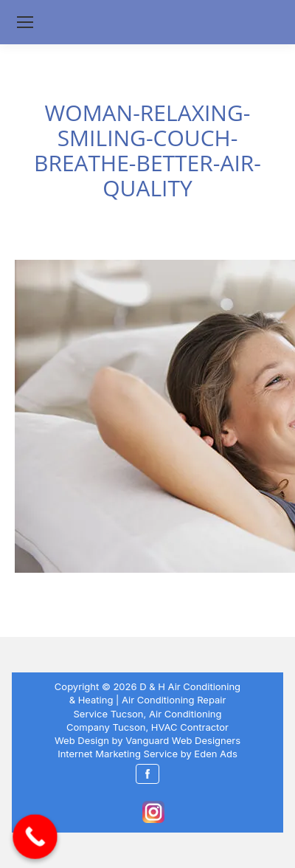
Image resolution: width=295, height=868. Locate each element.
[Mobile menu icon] (25, 22)
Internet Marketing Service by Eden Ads (147, 754)
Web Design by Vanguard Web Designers (147, 740)
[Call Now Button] (35, 837)
